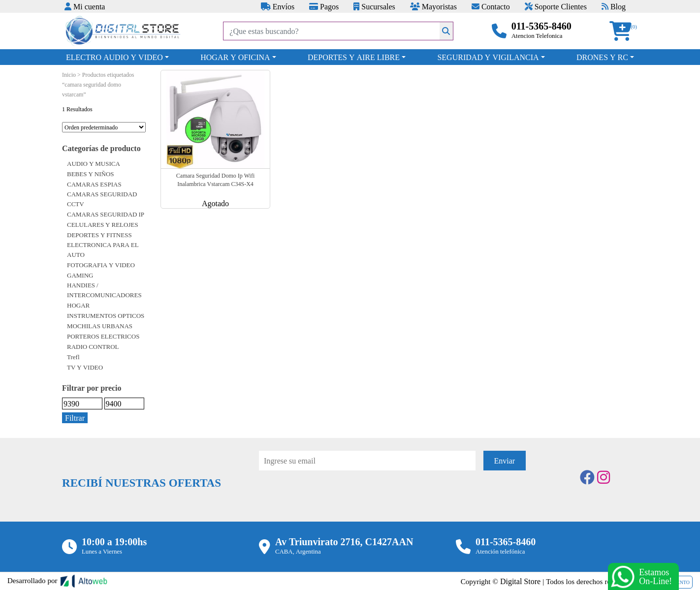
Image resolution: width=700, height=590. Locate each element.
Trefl (73, 357)
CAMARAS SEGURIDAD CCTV (102, 199)
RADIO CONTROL (93, 346)
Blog (614, 6)
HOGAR (78, 305)
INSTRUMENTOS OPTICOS (106, 315)
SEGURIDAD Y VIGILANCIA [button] (488, 57)
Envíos (278, 6)
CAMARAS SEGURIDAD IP (106, 214)
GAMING (80, 275)
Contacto (491, 6)
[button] (624, 31)
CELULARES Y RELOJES (103, 224)
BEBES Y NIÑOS (91, 174)
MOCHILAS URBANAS (100, 326)
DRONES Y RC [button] (602, 57)
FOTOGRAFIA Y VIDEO (101, 265)
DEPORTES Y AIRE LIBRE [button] (354, 57)
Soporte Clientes (556, 6)
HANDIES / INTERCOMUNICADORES (104, 290)
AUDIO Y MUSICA (94, 163)
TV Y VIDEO (85, 367)
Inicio (69, 75)
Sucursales (374, 6)
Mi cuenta (85, 6)
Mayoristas (433, 6)
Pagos (324, 6)
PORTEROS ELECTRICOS (103, 336)
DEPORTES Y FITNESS (99, 235)
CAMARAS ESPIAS (94, 184)
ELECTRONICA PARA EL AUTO (103, 249)
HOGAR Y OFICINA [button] (235, 57)
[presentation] (334, 497)
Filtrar (75, 418)
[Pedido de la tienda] (104, 127)
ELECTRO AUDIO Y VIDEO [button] (114, 57)
